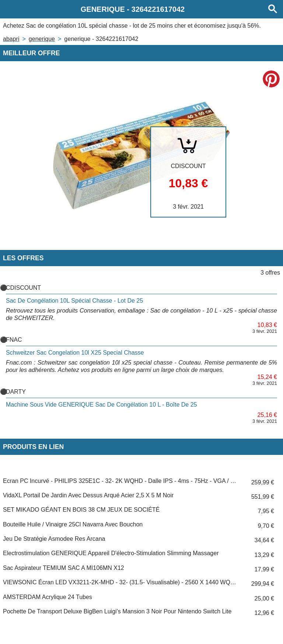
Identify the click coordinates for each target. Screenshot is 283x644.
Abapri (11, 39)
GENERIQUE (42, 39)
